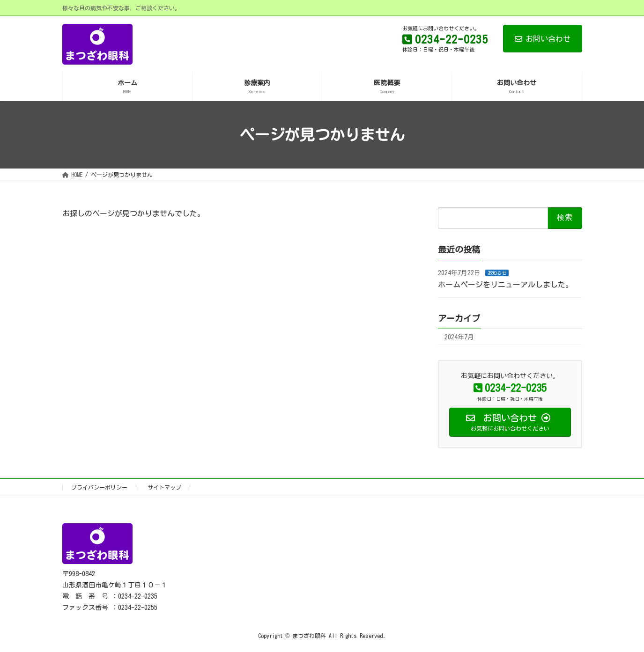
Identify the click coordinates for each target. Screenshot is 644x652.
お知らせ (497, 273)
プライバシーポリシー (99, 487)
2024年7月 (459, 337)
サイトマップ (164, 487)
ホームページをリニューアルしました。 (505, 285)
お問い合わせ (543, 39)
